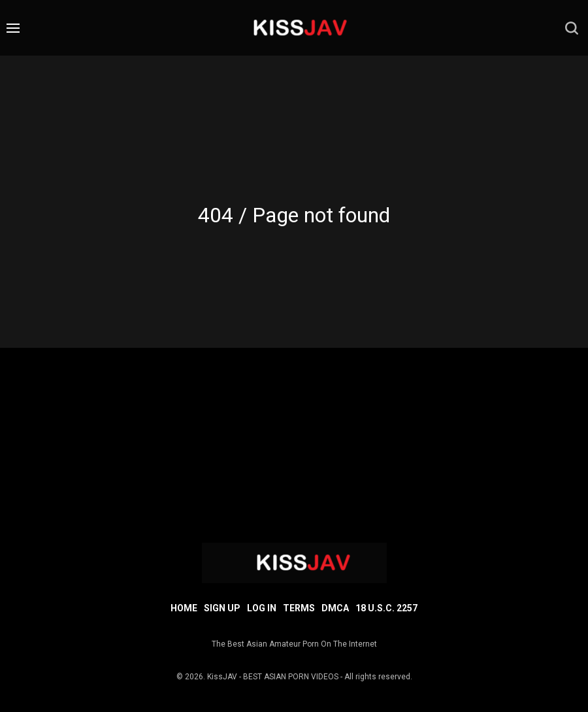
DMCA (335, 608)
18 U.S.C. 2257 (386, 608)
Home (184, 608)
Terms (299, 608)
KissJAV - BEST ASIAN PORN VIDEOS (273, 677)
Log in (262, 608)
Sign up (222, 608)
